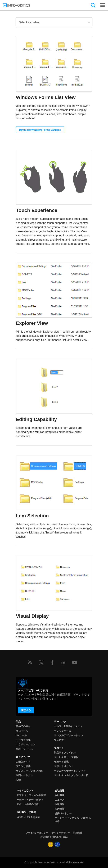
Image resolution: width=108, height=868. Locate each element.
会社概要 (60, 795)
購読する (26, 710)
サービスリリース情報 (66, 757)
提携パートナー (63, 813)
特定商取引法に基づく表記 (54, 837)
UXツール (21, 735)
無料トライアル (24, 749)
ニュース (60, 800)
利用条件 (78, 833)
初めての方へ (23, 726)
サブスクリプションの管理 (31, 795)
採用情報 (60, 804)
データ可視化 (23, 740)
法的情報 (60, 809)
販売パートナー (24, 775)
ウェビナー (60, 740)
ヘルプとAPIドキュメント (68, 726)
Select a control (55, 22)
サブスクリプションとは (29, 771)
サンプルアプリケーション (69, 735)
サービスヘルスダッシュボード (71, 775)
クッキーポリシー (61, 833)
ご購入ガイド (23, 762)
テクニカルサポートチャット (70, 771)
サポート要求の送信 (28, 804)
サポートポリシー (64, 766)
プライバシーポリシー (37, 833)
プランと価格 (23, 766)
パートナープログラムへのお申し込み (73, 820)
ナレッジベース (62, 731)
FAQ (18, 780)
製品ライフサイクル (65, 753)
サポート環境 (61, 762)
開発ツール (22, 731)
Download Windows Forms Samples (40, 130)
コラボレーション (26, 744)
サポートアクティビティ (30, 800)
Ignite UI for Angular (28, 817)
